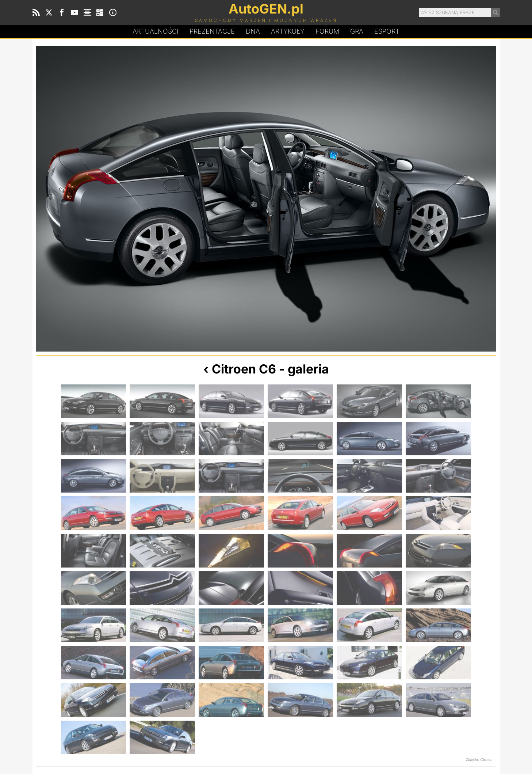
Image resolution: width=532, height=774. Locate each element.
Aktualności (156, 31)
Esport (387, 31)
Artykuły (288, 31)
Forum (327, 31)
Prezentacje (212, 31)
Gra (357, 31)
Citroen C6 (244, 369)
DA (253, 31)
